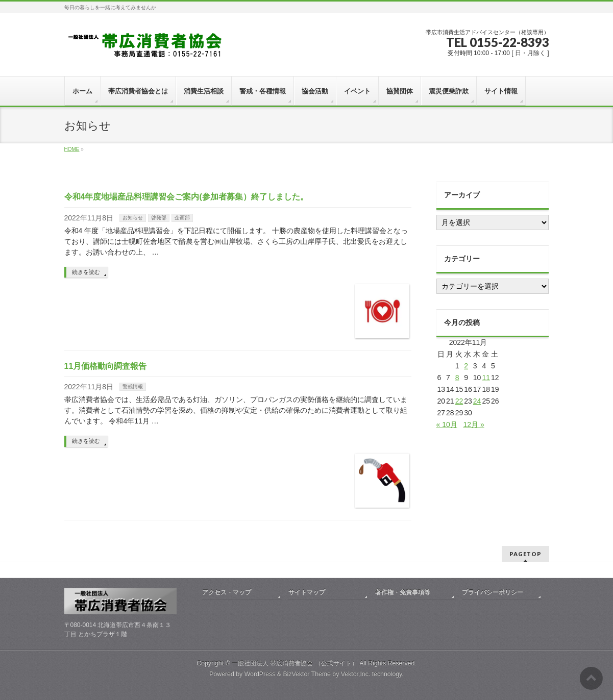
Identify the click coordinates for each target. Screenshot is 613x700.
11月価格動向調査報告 (106, 366)
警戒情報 (133, 386)
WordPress (260, 674)
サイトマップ (307, 592)
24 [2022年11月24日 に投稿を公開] (477, 401)
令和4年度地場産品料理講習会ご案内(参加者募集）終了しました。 (186, 197)
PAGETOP (525, 554)
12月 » (473, 424)
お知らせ (133, 218)
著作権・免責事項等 (403, 592)
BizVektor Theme (307, 674)
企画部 (182, 218)
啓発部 (159, 218)
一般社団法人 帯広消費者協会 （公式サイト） (295, 663)
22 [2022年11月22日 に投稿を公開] (459, 401)
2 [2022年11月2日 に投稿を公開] (466, 366)
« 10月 (447, 424)
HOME (72, 149)
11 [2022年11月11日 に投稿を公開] (486, 378)
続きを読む (86, 272)
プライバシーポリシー (493, 592)
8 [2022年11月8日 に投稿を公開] (457, 378)
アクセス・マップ (227, 592)
